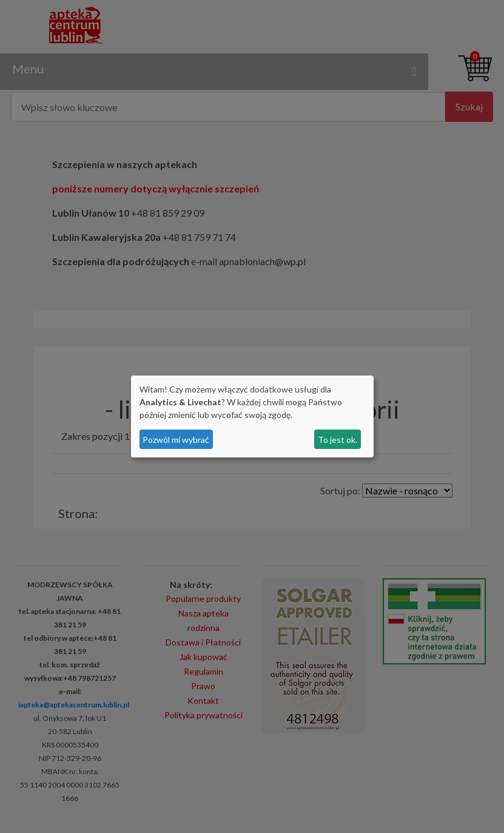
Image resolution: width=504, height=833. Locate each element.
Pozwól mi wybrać (176, 440)
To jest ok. (338, 440)
